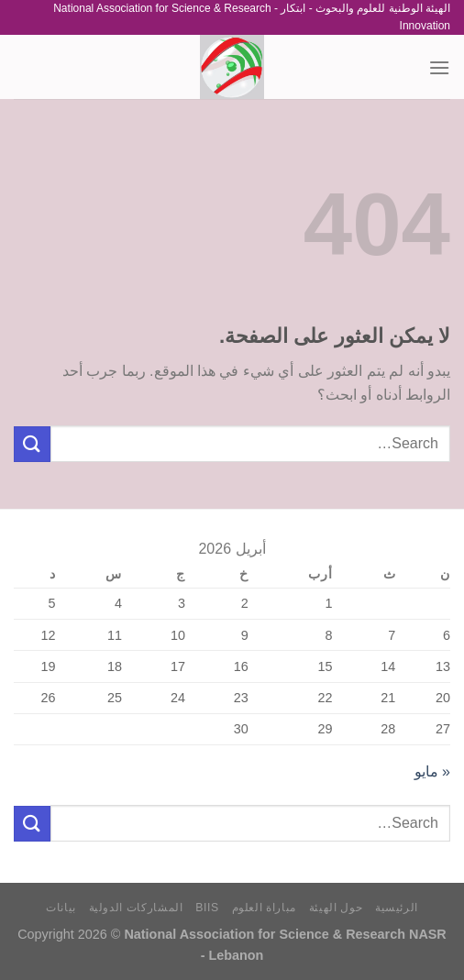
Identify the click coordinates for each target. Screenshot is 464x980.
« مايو (432, 771)
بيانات (61, 908)
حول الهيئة (336, 908)
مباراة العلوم (264, 908)
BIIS (207, 908)
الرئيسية (397, 908)
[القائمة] (439, 67)
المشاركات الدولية (136, 908)
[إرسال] (32, 444)
